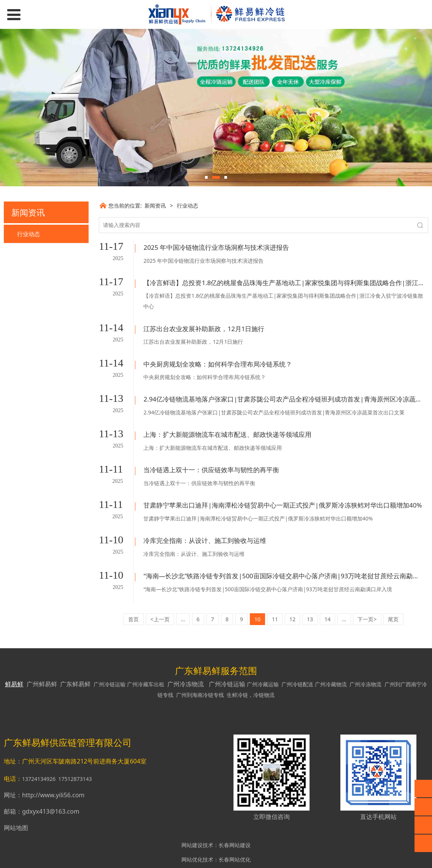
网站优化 (192, 836)
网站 (189, 855)
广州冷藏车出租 (146, 661)
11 (275, 596)
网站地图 (16, 804)
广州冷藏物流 (331, 661)
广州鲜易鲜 (42, 660)
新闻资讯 (155, 205)
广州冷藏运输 (263, 661)
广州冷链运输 (110, 661)
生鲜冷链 (237, 671)
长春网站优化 (235, 836)
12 (292, 596)
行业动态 (29, 234)
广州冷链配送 (297, 661)
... (183, 596)
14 (327, 596)
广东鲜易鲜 (75, 660)
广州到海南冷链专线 (200, 671)
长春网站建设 (235, 821)
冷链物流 (264, 671)
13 (310, 596)
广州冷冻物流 (186, 660)
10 (257, 596)
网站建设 (192, 821)
